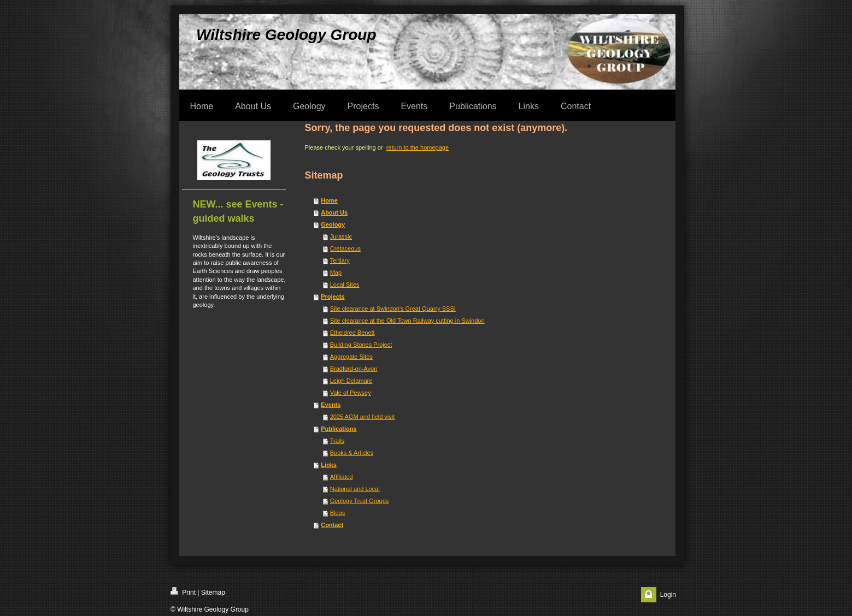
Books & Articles (352, 453)
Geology (333, 224)
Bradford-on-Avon (354, 369)
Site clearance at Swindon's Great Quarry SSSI (393, 309)
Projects (333, 297)
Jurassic (341, 236)
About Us (334, 212)
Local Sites (345, 285)
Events (331, 405)
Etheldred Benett (352, 333)
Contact (332, 525)
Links (329, 465)
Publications (339, 429)
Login (668, 595)
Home (329, 200)
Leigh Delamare (351, 381)
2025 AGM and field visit (363, 417)
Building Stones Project (361, 345)
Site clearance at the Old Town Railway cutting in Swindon (407, 321)
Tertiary (340, 260)
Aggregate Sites (351, 357)
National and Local (355, 489)
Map (336, 273)
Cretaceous (345, 248)
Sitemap (213, 593)
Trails (337, 441)
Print (183, 592)
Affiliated (342, 477)
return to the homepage (418, 147)
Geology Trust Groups (360, 501)
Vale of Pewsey (351, 393)
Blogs (338, 513)
